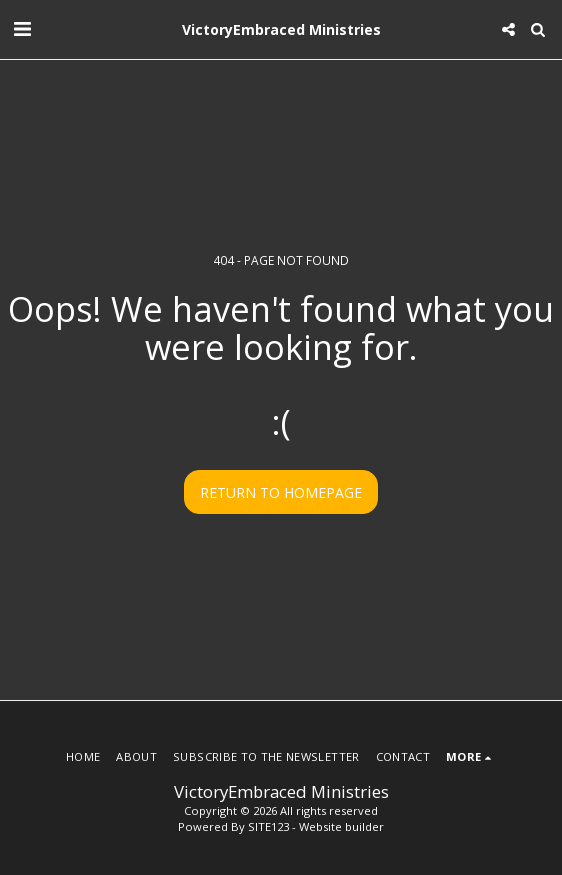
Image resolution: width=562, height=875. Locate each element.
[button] (22, 28)
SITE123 (268, 826)
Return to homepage (281, 492)
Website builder (341, 826)
